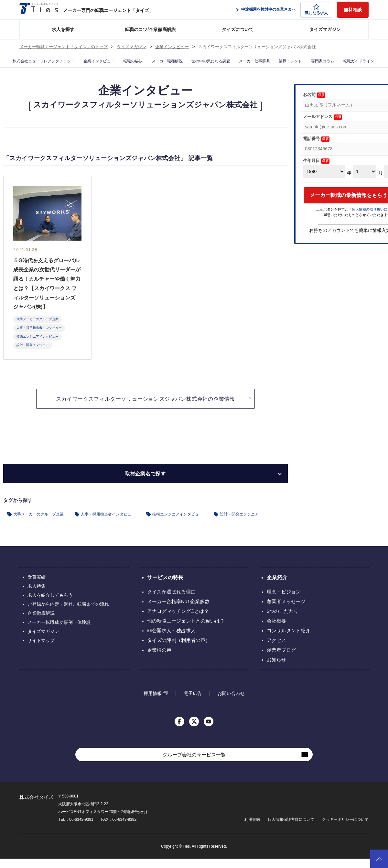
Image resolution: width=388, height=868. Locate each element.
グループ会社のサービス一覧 (194, 764)
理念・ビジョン (284, 601)
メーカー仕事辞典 (255, 66)
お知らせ (276, 669)
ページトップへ (379, 859)
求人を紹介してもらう (50, 604)
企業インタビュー (172, 47)
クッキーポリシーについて (345, 829)
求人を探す (63, 29)
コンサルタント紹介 (289, 640)
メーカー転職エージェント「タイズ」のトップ (64, 47)
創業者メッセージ (286, 611)
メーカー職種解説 (164, 66)
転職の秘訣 (128, 66)
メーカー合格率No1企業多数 (178, 611)
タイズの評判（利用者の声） (179, 650)
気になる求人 (316, 10)
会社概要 (276, 630)
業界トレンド (292, 66)
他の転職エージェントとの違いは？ (186, 630)
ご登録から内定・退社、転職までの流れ (68, 613)
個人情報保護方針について (291, 829)
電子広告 (193, 703)
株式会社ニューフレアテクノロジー (34, 66)
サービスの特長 (165, 587)
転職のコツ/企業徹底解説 (150, 29)
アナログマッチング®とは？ (178, 620)
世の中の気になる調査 (210, 66)
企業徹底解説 (41, 623)
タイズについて (238, 29)
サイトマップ (41, 650)
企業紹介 (277, 587)
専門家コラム (327, 66)
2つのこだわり (283, 620)
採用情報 (153, 703)
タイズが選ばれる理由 (171, 601)
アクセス (276, 650)
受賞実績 (37, 586)
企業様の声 (159, 659)
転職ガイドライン (366, 66)
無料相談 (353, 10)
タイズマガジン (325, 29)
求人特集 (37, 595)
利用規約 (252, 829)
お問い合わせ (231, 703)
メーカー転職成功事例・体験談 (59, 632)
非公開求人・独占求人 (171, 640)
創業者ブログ (281, 659)
